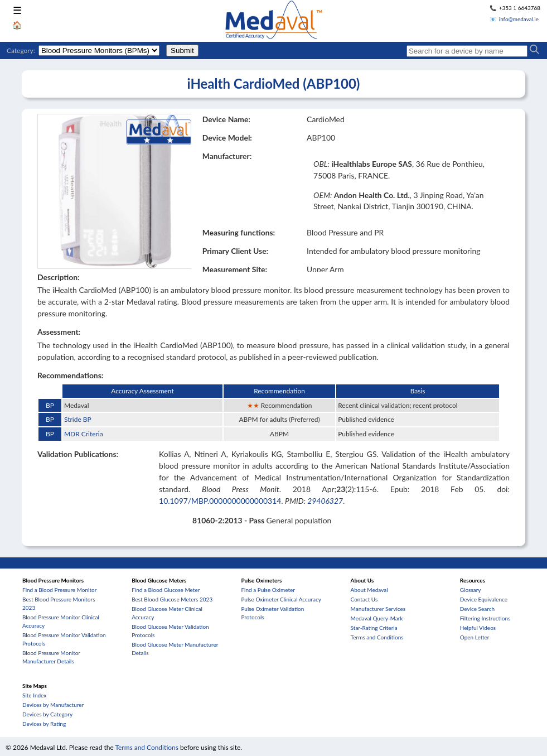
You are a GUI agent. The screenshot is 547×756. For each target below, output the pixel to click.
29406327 (325, 501)
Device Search (477, 609)
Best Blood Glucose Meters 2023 (172, 599)
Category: (21, 50)
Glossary (471, 590)
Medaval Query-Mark (377, 618)
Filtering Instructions (485, 618)
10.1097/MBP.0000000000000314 (220, 501)
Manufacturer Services (378, 609)
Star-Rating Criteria (374, 628)
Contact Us (364, 599)
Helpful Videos (478, 628)
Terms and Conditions (377, 637)
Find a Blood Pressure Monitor (59, 590)
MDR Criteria (84, 434)
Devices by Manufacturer (53, 705)
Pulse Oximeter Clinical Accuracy (281, 599)
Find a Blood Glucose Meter (166, 590)
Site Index (34, 695)
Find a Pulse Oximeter (268, 590)
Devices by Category (47, 714)
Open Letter (475, 637)
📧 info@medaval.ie (514, 19)
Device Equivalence (484, 599)
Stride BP (78, 419)
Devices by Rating (44, 724)
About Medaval (369, 590)
